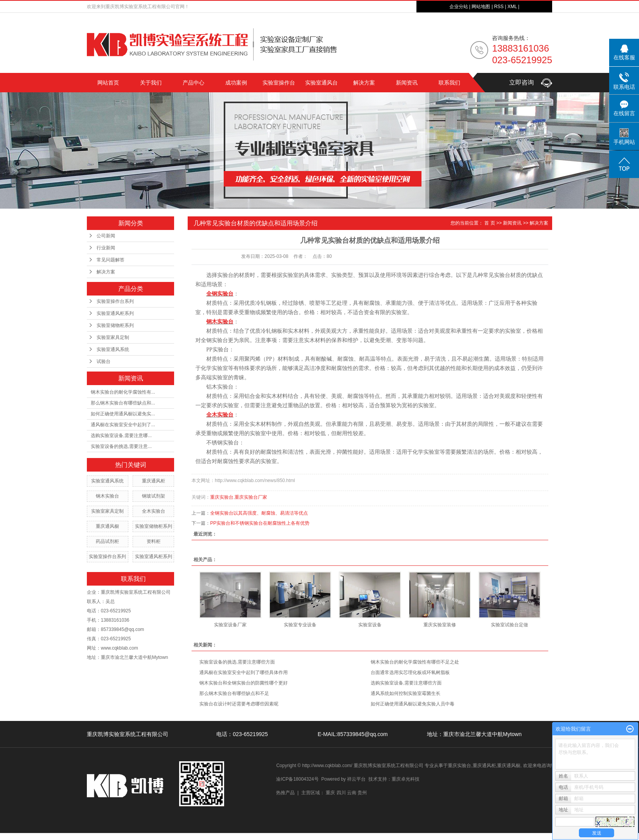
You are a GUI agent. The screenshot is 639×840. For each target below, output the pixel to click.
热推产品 (285, 793)
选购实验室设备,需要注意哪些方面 (406, 683)
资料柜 (154, 541)
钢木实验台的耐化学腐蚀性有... (123, 392)
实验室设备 (370, 625)
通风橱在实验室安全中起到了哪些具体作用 (244, 672)
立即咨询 (531, 82)
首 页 (490, 223)
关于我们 (151, 83)
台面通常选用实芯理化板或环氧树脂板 (410, 672)
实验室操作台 (279, 83)
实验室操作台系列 (115, 301)
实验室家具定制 (113, 337)
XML (512, 7)
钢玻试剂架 (154, 496)
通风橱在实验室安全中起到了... (123, 425)
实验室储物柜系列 (115, 325)
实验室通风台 (321, 83)
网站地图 (481, 7)
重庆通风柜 (154, 481)
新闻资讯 (407, 83)
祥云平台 (356, 779)
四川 (341, 793)
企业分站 (459, 7)
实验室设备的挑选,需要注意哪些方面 (237, 662)
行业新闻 (106, 248)
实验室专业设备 (300, 625)
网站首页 (108, 83)
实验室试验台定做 (509, 625)
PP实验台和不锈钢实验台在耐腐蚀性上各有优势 (260, 523)
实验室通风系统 (113, 349)
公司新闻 (106, 236)
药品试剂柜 (107, 541)
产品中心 (193, 83)
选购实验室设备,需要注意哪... (121, 436)
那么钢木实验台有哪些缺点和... (123, 403)
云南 (352, 793)
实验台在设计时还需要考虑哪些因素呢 (239, 704)
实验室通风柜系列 (115, 313)
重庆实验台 (222, 497)
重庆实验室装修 (440, 625)
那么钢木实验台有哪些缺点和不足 (234, 693)
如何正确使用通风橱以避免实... (123, 414)
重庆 (330, 793)
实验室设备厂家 (230, 625)
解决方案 (364, 83)
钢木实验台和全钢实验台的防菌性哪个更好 (244, 683)
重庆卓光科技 (406, 779)
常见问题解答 (111, 260)
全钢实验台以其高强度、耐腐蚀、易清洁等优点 (259, 513)
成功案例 (236, 83)
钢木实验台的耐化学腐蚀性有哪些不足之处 (415, 662)
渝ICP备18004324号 (297, 779)
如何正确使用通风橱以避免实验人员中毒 (413, 704)
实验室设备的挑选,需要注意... (121, 446)
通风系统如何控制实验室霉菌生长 (406, 693)
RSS (499, 7)
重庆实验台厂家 (251, 497)
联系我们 (449, 83)
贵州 (362, 793)
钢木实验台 (107, 496)
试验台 (104, 361)
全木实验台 (154, 511)
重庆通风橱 (107, 526)
